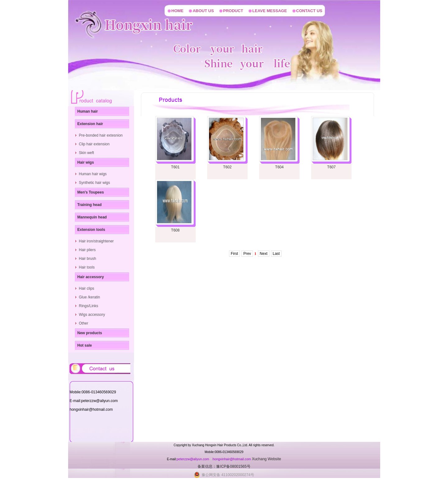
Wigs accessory (92, 315)
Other (84, 323)
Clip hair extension (94, 144)
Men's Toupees (91, 192)
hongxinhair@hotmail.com (232, 459)
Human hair (88, 111)
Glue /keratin (90, 297)
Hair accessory (91, 277)
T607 (331, 167)
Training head (90, 205)
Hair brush (88, 259)
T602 (227, 167)
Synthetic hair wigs (95, 183)
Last (276, 254)
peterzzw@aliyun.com (193, 459)
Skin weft (87, 153)
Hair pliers (87, 250)
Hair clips (87, 288)
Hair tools (87, 267)
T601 (175, 167)
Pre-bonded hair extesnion (101, 135)
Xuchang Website (267, 459)
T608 (175, 230)
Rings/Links (89, 306)
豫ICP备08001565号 (233, 466)
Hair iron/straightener (96, 241)
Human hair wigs (93, 174)
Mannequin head (92, 217)
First (234, 254)
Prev (247, 254)
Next (264, 254)
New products (90, 333)
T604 (279, 167)
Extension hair (90, 124)
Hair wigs (86, 162)
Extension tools (91, 230)
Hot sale (85, 345)
